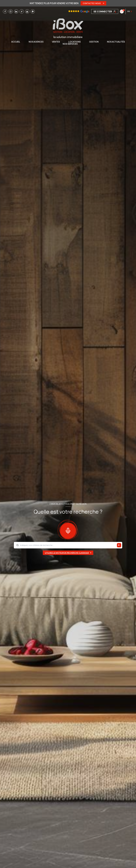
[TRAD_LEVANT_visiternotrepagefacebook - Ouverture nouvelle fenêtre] (5, 11)
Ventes (56, 42)
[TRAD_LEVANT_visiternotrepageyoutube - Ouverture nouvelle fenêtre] (27, 11)
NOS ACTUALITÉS (116, 42)
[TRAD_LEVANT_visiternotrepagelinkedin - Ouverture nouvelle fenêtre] (16, 11)
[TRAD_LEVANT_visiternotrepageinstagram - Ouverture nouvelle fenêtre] (11, 11)
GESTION (94, 42)
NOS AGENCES (36, 42)
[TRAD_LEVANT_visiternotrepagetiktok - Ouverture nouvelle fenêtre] (22, 11)
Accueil (16, 42)
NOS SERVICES (70, 44)
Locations (75, 42)
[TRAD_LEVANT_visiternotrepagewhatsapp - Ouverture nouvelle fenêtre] (33, 11)
